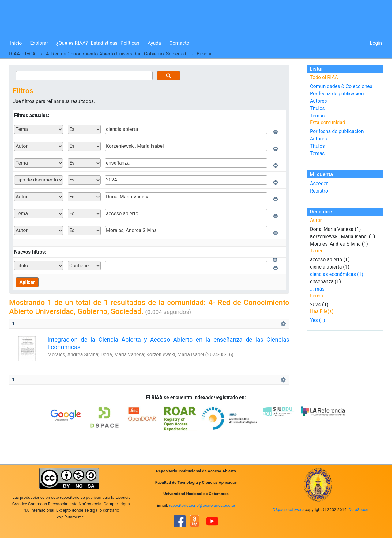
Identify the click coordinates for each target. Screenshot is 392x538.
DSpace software (288, 510)
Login (376, 43)
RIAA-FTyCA (22, 54)
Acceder (319, 183)
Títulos (317, 108)
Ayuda (154, 43)
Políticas (130, 43)
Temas (317, 116)
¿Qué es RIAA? (72, 43)
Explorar (39, 43)
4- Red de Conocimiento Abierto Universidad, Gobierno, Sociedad (116, 54)
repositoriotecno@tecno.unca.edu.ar (202, 505)
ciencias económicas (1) (337, 274)
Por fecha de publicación (337, 94)
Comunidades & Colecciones (341, 86)
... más (317, 289)
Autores (318, 101)
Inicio (16, 43)
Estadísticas (104, 43)
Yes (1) (318, 320)
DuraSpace (358, 510)
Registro (319, 191)
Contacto (179, 43)
